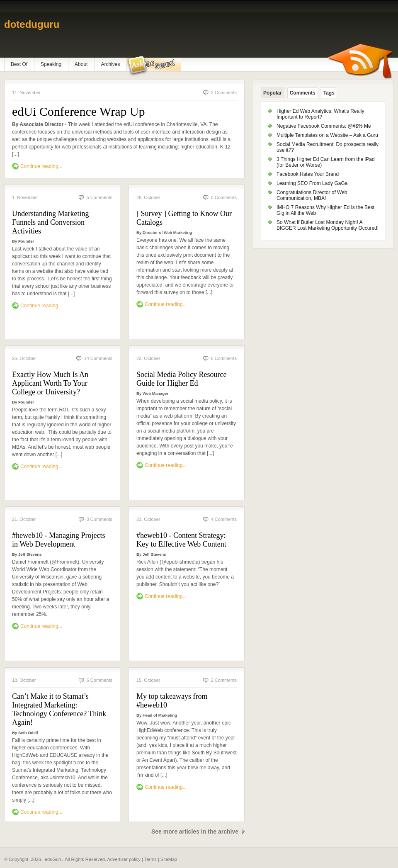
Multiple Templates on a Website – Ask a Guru (327, 135)
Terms (150, 859)
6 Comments (224, 358)
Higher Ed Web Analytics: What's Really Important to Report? (320, 114)
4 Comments (224, 519)
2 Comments (224, 92)
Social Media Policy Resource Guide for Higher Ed (181, 379)
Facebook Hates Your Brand (308, 174)
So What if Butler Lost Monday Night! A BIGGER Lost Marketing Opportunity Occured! (328, 225)
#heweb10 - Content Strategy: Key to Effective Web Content (181, 540)
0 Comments (224, 197)
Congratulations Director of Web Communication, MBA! (312, 195)
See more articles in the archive (195, 832)
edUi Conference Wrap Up (79, 111)
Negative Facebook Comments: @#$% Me (324, 126)
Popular (273, 93)
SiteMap (169, 859)
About (81, 64)
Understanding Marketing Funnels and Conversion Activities (50, 222)
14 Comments (98, 358)
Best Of (19, 64)
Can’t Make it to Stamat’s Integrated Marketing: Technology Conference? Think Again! (59, 709)
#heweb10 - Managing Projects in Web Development (58, 540)
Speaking (51, 64)
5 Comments (99, 197)
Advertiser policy (124, 859)
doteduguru (32, 24)
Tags (329, 93)
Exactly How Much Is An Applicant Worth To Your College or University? (50, 383)
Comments (303, 93)
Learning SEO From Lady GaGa (312, 183)
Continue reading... (41, 166)
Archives (110, 64)
